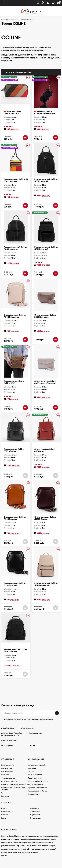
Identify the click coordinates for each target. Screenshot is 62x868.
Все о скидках (7, 772)
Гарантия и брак (35, 778)
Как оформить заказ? (37, 765)
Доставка (32, 768)
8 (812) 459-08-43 (27, 728)
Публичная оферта (9, 781)
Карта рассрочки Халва (38, 791)
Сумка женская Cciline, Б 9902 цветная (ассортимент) (16, 181)
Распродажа (35, 818)
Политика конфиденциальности (14, 784)
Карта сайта (33, 794)
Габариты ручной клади (38, 781)
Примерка (5, 775)
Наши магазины (8, 765)
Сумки (4, 808)
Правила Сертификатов (38, 788)
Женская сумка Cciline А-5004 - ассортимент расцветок (15, 113)
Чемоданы (6, 812)
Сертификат (35, 815)
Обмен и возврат (35, 775)
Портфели (34, 808)
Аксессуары (35, 812)
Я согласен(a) (27, 719)
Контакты (5, 796)
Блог (3, 793)
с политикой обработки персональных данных (34, 719)
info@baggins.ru (36, 733)
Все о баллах (7, 768)
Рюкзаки (5, 815)
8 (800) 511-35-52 (8, 728)
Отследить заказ (8, 778)
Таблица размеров (36, 784)
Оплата (31, 772)
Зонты (4, 818)
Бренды (14, 19)
